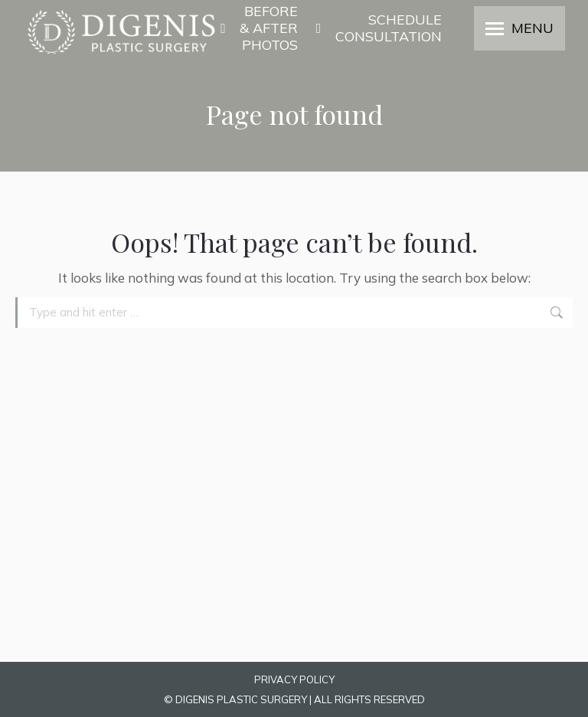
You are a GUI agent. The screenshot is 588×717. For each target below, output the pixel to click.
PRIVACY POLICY (294, 679)
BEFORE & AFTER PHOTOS (259, 28)
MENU (532, 28)
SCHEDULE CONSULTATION (377, 28)
